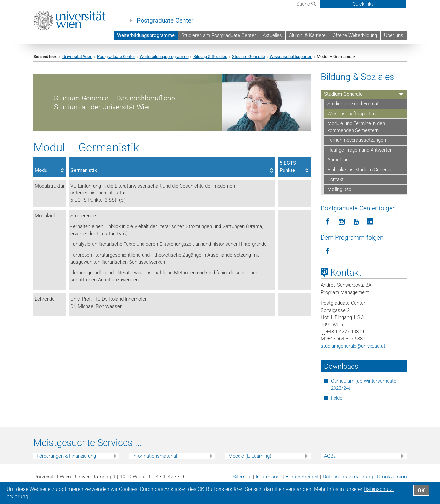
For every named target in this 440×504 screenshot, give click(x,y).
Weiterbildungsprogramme (146, 35)
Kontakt (335, 179)
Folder (337, 398)
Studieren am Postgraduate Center (219, 35)
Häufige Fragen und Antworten (360, 150)
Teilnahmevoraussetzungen (357, 140)
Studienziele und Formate (354, 104)
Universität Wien (77, 56)
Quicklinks (363, 4)
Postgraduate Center (165, 21)
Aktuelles (272, 35)
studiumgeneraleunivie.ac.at (353, 346)
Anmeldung (339, 160)
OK (421, 490)
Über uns (394, 35)
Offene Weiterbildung (355, 35)
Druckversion (392, 477)
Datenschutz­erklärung (348, 477)
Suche (306, 4)
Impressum (268, 477)
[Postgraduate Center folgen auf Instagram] (342, 222)
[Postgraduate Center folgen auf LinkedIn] (370, 222)
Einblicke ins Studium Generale (360, 170)
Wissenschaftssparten (291, 56)
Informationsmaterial (155, 456)
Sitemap (242, 477)
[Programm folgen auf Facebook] (328, 251)
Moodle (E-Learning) (250, 456)
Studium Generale (249, 56)
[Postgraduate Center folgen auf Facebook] (328, 222)
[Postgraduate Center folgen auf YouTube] (356, 222)
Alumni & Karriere (307, 35)
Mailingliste (339, 189)
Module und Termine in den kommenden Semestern (356, 127)
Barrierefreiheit (302, 477)
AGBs (330, 456)
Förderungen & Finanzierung (66, 456)
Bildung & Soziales (210, 56)
